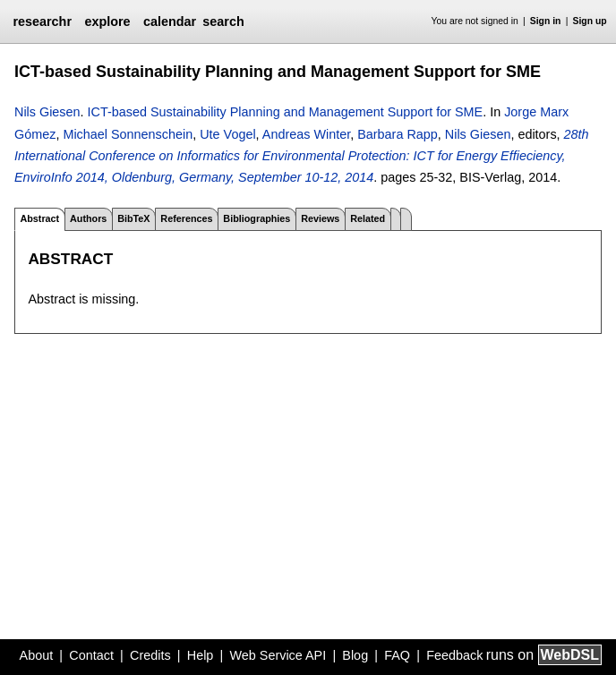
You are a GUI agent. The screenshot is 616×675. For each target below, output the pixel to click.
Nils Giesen (47, 112)
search (223, 21)
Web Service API (278, 655)
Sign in (546, 21)
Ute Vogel (227, 134)
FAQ (397, 655)
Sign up (590, 21)
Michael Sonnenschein (128, 134)
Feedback (454, 655)
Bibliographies (257, 218)
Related (368, 218)
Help (201, 655)
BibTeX (133, 218)
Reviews (320, 218)
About (37, 655)
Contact (91, 655)
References (186, 218)
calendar (170, 21)
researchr (42, 21)
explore (107, 21)
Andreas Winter (306, 134)
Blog (355, 655)
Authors (88, 218)
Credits (150, 655)
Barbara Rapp (398, 134)
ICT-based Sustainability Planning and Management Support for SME (286, 112)
